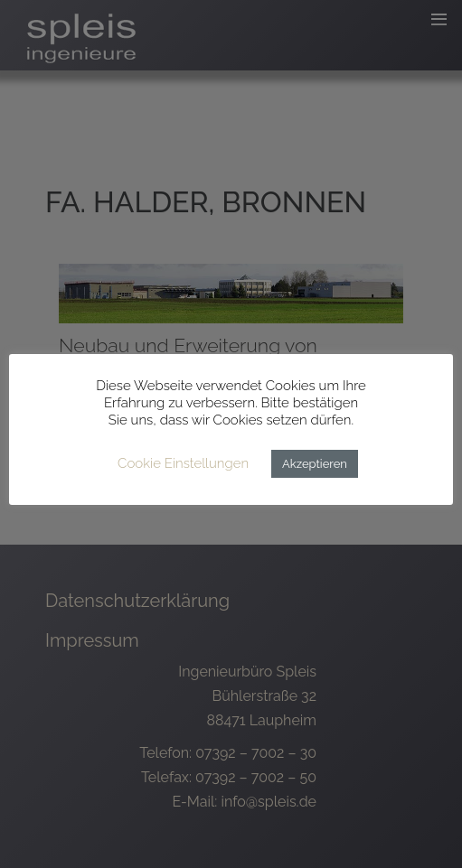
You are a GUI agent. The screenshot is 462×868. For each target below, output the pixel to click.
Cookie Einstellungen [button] (183, 463)
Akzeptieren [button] (315, 464)
